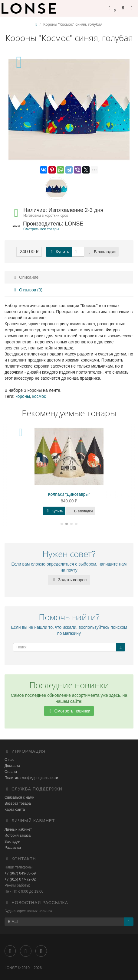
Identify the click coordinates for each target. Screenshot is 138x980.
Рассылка (13, 848)
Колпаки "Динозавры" (69, 494)
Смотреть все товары (41, 229)
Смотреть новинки (69, 711)
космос (39, 396)
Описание (25, 277)
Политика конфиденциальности (31, 778)
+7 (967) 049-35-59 (20, 873)
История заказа (18, 836)
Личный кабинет (18, 829)
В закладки (101, 252)
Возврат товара (18, 803)
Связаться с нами (19, 797)
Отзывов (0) (27, 290)
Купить (59, 252)
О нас (9, 760)
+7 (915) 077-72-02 (20, 879)
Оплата (11, 772)
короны (23, 396)
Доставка (12, 766)
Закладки (12, 842)
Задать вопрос (69, 580)
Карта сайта (15, 810)
